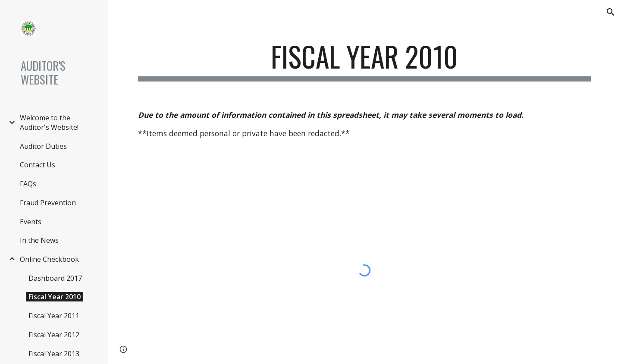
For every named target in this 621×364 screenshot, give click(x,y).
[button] (611, 12)
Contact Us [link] (38, 165)
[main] (365, 61)
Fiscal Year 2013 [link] (54, 354)
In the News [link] (39, 240)
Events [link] (31, 222)
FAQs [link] (28, 184)
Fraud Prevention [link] (48, 203)
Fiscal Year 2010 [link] (55, 297)
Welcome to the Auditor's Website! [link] (49, 122)
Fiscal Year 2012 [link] (54, 335)
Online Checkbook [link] (49, 259)
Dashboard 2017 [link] (55, 278)
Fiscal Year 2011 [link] (54, 316)
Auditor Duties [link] (43, 146)
